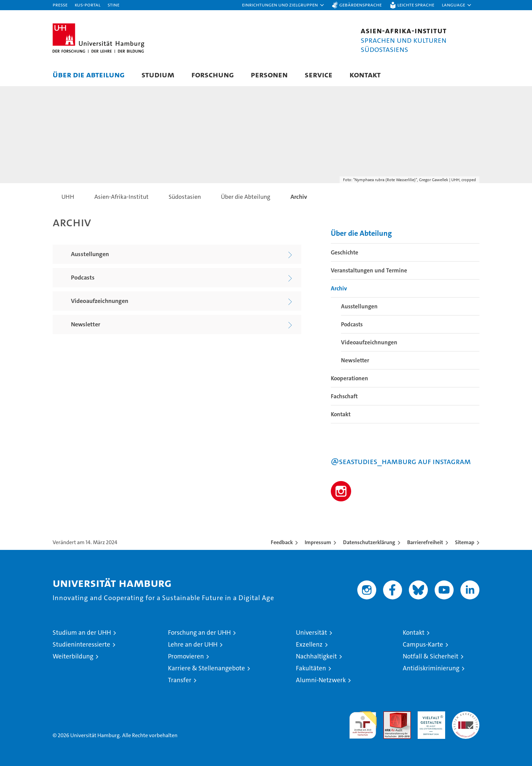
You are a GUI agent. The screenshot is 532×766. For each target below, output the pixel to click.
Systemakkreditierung (466, 715)
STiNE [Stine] (113, 5)
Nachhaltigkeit (316, 656)
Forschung (213, 74)
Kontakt (365, 74)
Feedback (282, 542)
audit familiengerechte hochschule (363, 722)
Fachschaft (344, 396)
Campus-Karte (423, 644)
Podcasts (352, 324)
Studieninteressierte (81, 644)
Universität (311, 633)
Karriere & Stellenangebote (206, 668)
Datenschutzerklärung (369, 542)
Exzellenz (309, 644)
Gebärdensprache (360, 5)
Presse (60, 5)
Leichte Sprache (416, 5)
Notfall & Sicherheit (431, 656)
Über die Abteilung (89, 74)
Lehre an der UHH (193, 644)
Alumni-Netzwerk (321, 680)
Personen (269, 74)
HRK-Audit (430, 715)
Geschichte (345, 252)
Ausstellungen (359, 306)
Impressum (318, 542)
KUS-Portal (88, 5)
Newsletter (355, 360)
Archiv (339, 288)
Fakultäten (311, 668)
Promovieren (186, 656)
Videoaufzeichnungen (369, 342)
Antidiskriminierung (431, 668)
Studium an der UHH (82, 633)
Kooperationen (349, 378)
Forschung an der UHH (199, 633)
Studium (158, 74)
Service (319, 74)
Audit (390, 715)
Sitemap (465, 542)
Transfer (180, 680)
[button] (283, 5)
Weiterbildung (73, 656)
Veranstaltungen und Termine (369, 270)
